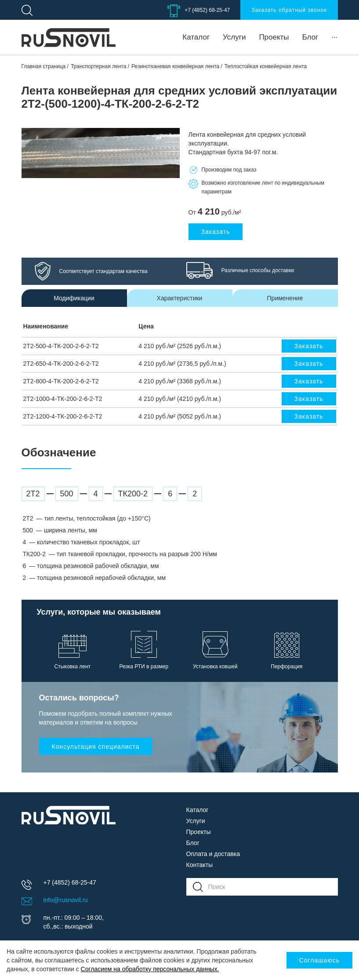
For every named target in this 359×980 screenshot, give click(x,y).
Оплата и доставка (213, 854)
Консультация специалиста (96, 747)
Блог (310, 37)
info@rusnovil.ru (66, 900)
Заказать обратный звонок (289, 10)
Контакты (199, 865)
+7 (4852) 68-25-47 (207, 10)
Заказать (216, 232)
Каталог (196, 37)
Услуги (234, 37)
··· (334, 37)
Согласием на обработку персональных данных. (150, 969)
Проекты (274, 37)
